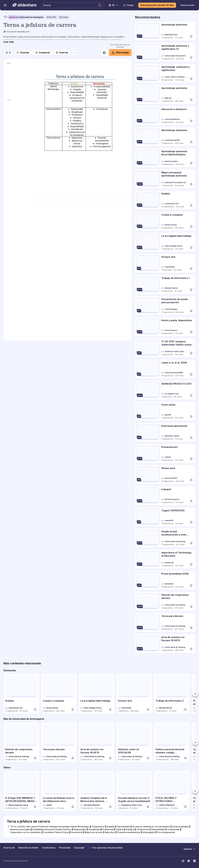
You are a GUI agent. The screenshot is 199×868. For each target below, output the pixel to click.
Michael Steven (171, 288)
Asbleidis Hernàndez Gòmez (176, 182)
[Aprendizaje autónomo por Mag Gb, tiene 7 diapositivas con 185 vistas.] (165, 94)
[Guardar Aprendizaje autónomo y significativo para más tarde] (191, 79)
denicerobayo (171, 225)
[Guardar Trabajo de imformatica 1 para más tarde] (191, 290)
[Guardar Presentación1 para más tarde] (191, 459)
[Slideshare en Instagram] (183, 861)
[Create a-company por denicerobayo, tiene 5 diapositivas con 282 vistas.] (165, 221)
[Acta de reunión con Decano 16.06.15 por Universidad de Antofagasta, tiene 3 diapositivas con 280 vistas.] (165, 644)
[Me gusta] (8, 52)
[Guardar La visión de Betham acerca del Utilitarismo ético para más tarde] (73, 807)
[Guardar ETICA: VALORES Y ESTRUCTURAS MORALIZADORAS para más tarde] (185, 807)
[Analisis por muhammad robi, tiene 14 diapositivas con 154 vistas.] (165, 200)
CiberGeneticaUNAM (174, 373)
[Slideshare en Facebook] (189, 861)
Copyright (79, 848)
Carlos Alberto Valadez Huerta (176, 77)
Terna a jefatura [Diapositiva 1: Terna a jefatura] (19, 826)
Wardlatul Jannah (172, 436)
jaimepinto (169, 584)
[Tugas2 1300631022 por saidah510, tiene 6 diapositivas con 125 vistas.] (165, 517)
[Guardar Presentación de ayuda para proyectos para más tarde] (191, 311)
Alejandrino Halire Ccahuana (133, 805)
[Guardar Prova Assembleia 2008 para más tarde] (191, 586)
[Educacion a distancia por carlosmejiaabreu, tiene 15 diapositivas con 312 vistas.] (165, 116)
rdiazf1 (49, 805)
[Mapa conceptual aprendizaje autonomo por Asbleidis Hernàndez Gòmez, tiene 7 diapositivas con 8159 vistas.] (165, 179)
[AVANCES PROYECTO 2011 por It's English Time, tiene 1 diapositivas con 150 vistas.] (165, 390)
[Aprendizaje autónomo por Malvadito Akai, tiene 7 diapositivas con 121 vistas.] (165, 31)
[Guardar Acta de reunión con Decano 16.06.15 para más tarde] (191, 649)
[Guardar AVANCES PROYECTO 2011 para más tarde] (191, 395)
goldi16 (168, 415)
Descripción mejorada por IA (16, 32)
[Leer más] (9, 42)
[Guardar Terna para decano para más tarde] (191, 628)
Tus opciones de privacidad (105, 848)
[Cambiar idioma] (114, 5)
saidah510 (169, 520)
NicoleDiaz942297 (92, 805)
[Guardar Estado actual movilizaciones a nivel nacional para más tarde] (191, 543)
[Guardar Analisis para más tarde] (191, 205)
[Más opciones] (74, 52)
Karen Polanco (171, 330)
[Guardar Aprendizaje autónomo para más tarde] (191, 36)
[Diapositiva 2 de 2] (18, 116)
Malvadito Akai (171, 35)
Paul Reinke (170, 267)
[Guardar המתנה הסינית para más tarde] (191, 417)
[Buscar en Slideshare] (73, 5)
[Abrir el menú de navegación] (5, 5)
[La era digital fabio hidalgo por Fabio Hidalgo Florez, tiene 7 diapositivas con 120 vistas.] (165, 242)
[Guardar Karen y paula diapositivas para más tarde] (191, 332)
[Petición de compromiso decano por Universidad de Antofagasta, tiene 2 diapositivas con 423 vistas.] (165, 601)
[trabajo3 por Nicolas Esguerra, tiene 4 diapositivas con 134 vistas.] (165, 496)
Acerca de (9, 848)
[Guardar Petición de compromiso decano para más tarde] (191, 607)
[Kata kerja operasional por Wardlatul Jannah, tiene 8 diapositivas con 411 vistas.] (165, 432)
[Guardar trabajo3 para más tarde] (191, 501)
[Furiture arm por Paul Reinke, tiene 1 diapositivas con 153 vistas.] (165, 263)
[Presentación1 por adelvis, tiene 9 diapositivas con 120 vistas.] (165, 453)
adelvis (168, 457)
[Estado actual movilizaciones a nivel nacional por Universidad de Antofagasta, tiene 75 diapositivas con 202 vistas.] (165, 538)
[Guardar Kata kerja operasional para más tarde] (191, 438)
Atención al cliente (28, 848)
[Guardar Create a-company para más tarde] (191, 227)
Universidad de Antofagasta (31, 17)
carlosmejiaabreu (172, 119)
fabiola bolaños (171, 161)
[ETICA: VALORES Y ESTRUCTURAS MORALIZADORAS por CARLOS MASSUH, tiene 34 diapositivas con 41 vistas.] (172, 791)
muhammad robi (172, 204)
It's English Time (172, 394)
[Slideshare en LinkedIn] (194, 861)
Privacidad (65, 848)
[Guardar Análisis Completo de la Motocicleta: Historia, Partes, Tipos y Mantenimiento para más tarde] (110, 807)
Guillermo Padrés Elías (174, 351)
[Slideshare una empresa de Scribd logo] (25, 5)
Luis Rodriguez (171, 309)
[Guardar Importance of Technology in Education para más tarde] (191, 564)
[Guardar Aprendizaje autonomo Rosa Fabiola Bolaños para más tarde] (191, 163)
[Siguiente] (195, 694)
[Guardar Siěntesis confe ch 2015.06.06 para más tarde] (148, 758)
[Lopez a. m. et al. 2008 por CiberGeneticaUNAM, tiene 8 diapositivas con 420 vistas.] (165, 369)
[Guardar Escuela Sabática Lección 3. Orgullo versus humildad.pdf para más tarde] (148, 807)
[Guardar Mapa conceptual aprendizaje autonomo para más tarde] (191, 184)
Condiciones (49, 848)
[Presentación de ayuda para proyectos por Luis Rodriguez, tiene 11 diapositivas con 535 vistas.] (165, 306)
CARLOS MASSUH (167, 805)
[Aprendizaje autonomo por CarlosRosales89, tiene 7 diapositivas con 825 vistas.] (165, 137)
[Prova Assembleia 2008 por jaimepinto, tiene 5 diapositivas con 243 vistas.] (165, 580)
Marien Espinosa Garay (18, 805)
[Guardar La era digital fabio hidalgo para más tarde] (191, 248)
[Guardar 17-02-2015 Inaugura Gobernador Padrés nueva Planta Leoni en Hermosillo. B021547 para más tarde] (191, 353)
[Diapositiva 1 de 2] (18, 79)
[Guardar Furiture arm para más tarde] (191, 269)
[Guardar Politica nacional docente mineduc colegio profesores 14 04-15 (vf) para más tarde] (185, 758)
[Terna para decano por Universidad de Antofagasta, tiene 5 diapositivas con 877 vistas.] (165, 622)
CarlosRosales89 (172, 140)
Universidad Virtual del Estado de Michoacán (176, 56)
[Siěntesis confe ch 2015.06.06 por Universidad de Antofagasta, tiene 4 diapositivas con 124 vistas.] (134, 742)
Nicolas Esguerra (172, 499)
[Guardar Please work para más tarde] (191, 480)
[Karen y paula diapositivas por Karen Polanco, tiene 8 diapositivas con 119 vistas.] (165, 327)
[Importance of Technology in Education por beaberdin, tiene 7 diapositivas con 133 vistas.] (165, 559)
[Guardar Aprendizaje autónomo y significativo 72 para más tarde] (191, 58)
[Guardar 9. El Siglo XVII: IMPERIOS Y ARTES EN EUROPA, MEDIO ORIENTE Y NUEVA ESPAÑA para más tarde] (35, 807)
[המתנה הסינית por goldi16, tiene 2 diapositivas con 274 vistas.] (165, 411)
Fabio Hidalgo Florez (174, 246)
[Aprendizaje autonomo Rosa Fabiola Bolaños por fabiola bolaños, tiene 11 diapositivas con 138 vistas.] (165, 158)
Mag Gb (168, 98)
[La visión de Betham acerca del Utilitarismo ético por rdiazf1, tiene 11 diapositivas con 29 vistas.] (59, 791)
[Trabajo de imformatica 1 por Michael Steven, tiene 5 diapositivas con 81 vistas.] (165, 284)
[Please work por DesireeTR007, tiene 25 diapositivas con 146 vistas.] (165, 475)
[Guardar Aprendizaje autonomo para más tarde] (191, 142)
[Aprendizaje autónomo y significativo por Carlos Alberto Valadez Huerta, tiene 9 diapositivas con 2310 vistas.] (165, 73)
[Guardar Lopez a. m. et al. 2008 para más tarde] (191, 374)
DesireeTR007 (171, 478)
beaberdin (169, 563)
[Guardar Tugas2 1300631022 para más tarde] (191, 522)
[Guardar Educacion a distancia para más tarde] (191, 121)
